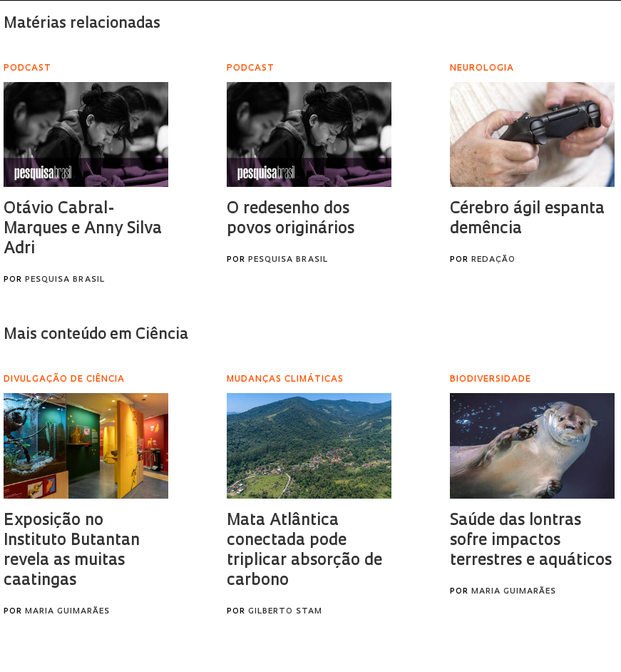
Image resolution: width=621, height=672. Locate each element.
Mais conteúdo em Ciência (96, 335)
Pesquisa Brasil (65, 280)
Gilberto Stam (285, 612)
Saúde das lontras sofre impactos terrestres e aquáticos (531, 541)
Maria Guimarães (67, 612)
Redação (493, 260)
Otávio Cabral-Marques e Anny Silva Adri (83, 229)
